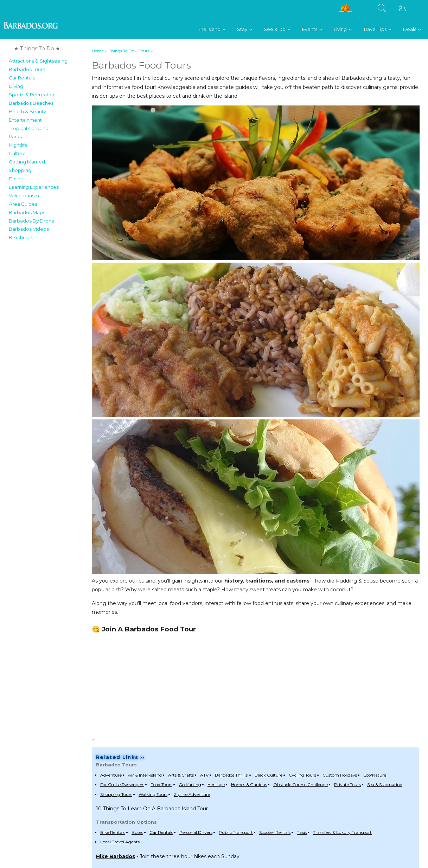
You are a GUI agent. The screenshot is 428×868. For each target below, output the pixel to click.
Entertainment (25, 120)
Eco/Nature (375, 775)
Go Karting (190, 785)
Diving (16, 86)
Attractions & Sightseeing (38, 61)
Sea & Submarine (385, 785)
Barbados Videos (29, 229)
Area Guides (23, 204)
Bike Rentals (113, 832)
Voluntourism (24, 195)
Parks (15, 136)
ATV (204, 775)
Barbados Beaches (31, 103)
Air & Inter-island (145, 775)
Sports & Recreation (32, 95)
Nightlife (18, 145)
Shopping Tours (116, 794)
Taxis (302, 832)
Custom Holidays (340, 775)
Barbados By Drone (32, 221)
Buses (137, 832)
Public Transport (236, 832)
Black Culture (269, 775)
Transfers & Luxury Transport (342, 832)
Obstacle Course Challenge (301, 785)
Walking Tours (153, 794)
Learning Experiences (34, 187)
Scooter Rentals (275, 832)
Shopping (20, 170)
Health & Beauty (27, 111)
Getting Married (27, 162)
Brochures (21, 237)
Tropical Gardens (28, 128)
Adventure (111, 775)
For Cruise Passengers (122, 785)
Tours (144, 51)
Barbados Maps (27, 212)
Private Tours (347, 785)
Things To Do (121, 51)
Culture (17, 153)
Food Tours (161, 785)
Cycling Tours (302, 775)
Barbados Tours (27, 69)
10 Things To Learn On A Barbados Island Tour (152, 809)
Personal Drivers (196, 832)
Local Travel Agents (120, 842)
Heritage (216, 785)
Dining (16, 179)
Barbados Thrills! (232, 775)
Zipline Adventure (192, 794)
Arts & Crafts (181, 775)
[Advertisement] (255, 684)
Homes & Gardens (249, 785)
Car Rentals (22, 78)
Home (98, 51)
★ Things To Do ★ (37, 49)
